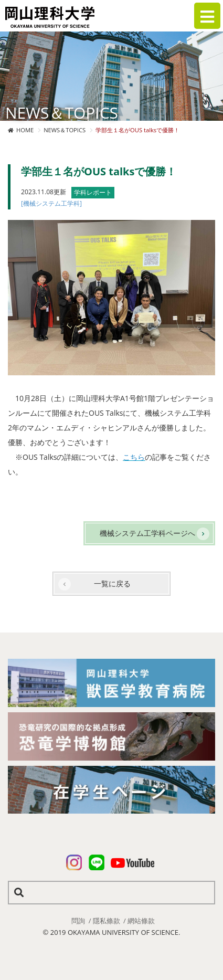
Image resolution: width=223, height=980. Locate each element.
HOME (25, 130)
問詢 (78, 921)
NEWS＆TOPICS (65, 130)
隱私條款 (107, 921)
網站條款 (141, 921)
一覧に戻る (112, 583)
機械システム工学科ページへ (147, 533)
